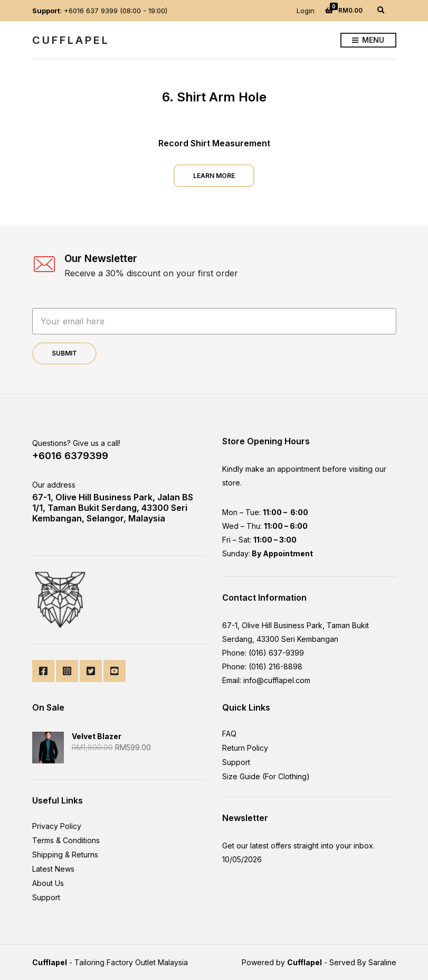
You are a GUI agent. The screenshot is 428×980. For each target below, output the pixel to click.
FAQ (229, 734)
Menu (368, 40)
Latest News (53, 869)
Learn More (214, 176)
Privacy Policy (57, 826)
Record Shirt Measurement (214, 143)
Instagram (67, 671)
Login (306, 11)
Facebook (43, 671)
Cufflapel (50, 962)
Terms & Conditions (66, 840)
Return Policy (245, 748)
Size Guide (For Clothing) (266, 776)
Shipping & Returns (65, 855)
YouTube (115, 671)
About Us (48, 883)
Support (46, 897)
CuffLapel (71, 40)
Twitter (91, 671)
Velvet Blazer (97, 736)
